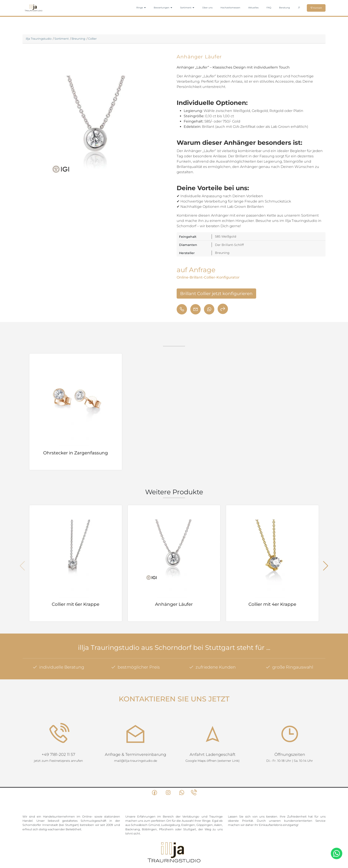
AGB (162, 848)
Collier (92, 39)
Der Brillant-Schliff (229, 245)
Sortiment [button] (187, 8)
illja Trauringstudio (39, 39)
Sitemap (150, 848)
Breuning (78, 39)
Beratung (284, 8)
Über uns (207, 8)
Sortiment (62, 39)
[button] (326, 566)
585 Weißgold (226, 236)
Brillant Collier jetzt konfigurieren (216, 294)
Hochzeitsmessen (230, 8)
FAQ (269, 8)
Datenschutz (176, 848)
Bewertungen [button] (163, 8)
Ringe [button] (141, 8)
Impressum (195, 848)
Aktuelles (253, 8)
